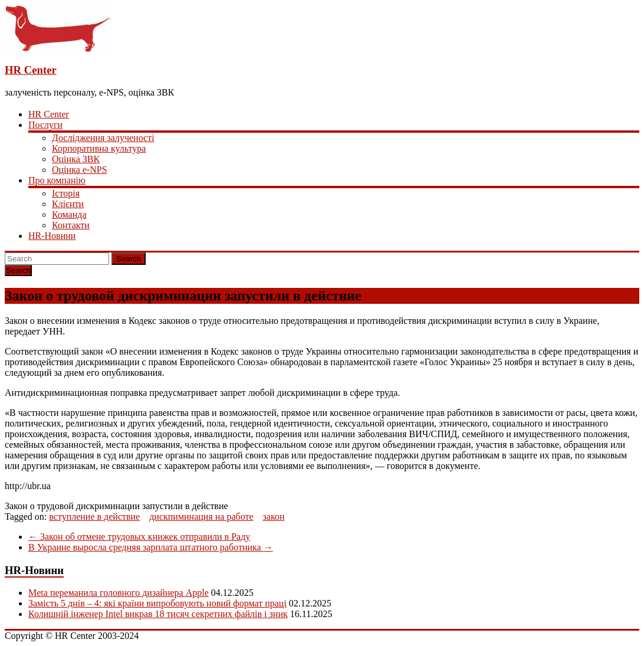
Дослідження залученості (103, 138)
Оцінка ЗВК (76, 159)
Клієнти (68, 204)
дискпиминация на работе (201, 517)
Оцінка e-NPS (80, 170)
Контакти (71, 225)
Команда (69, 214)
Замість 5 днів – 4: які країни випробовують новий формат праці (157, 603)
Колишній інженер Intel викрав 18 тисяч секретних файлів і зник (158, 614)
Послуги (45, 125)
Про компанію (57, 180)
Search (129, 259)
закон (274, 517)
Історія (66, 193)
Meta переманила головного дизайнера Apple (119, 593)
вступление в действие (94, 517)
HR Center (31, 70)
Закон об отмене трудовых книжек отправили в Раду (139, 537)
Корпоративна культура (99, 148)
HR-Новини (52, 236)
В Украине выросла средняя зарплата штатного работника (151, 547)
